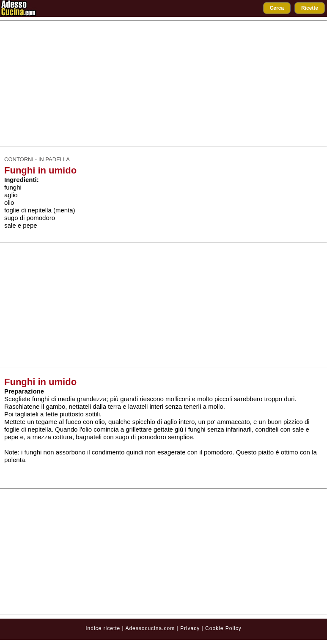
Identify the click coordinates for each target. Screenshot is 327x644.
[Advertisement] (164, 83)
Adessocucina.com (150, 628)
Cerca (277, 8)
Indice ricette (103, 628)
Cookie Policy (223, 628)
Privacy (191, 628)
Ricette (310, 8)
